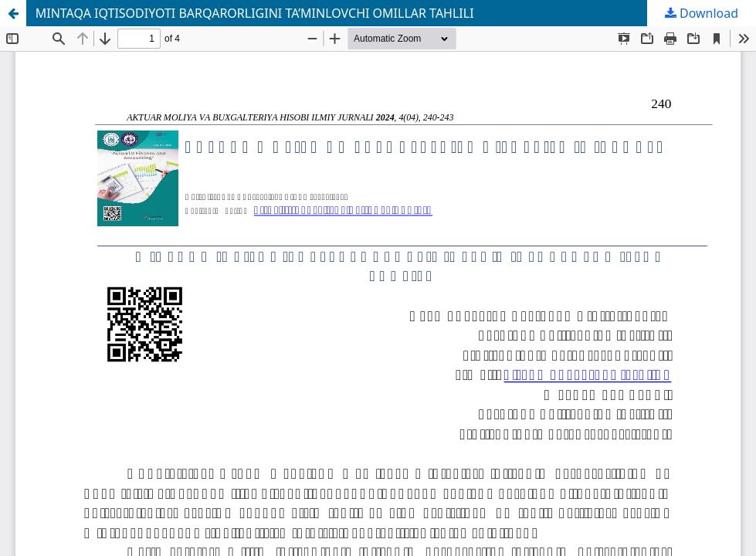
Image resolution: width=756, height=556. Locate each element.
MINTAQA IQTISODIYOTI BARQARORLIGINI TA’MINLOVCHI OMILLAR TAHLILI (255, 13)
